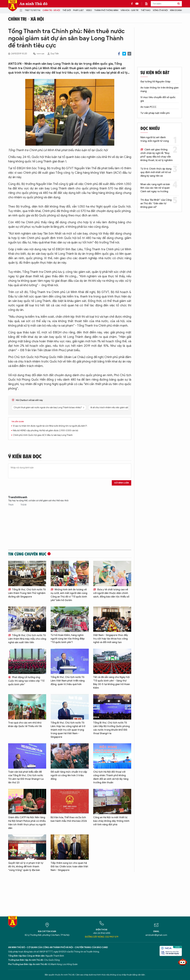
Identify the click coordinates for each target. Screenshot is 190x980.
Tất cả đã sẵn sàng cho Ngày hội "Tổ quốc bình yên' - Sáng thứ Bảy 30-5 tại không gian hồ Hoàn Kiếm (112, 683)
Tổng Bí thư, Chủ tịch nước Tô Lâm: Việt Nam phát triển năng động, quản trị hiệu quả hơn (68, 681)
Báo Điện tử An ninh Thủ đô (13, 6)
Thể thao (146, 10)
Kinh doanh (176, 10)
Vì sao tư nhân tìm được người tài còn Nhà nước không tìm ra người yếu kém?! (50, 426)
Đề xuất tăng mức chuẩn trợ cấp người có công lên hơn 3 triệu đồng (69, 775)
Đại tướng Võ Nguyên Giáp (155, 82)
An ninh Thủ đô (33, 4)
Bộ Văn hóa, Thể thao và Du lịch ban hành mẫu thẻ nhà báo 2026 (69, 819)
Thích (11, 505)
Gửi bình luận (121, 483)
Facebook (119, 54)
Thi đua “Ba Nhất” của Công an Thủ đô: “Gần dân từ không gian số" (156, 204)
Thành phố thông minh (106, 10)
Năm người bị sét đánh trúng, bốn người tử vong (155, 139)
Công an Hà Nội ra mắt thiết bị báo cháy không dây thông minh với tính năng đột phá (111, 821)
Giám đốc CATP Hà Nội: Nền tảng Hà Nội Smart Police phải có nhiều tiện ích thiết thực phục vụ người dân (27, 823)
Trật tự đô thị (33, 10)
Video (89, 10)
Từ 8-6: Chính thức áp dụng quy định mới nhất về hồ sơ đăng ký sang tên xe (156, 172)
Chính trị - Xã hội (51, 10)
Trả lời (23, 505)
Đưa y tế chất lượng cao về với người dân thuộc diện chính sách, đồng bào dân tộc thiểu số (111, 593)
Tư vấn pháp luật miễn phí (155, 113)
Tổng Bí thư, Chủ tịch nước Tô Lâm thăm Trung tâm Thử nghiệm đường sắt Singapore (27, 593)
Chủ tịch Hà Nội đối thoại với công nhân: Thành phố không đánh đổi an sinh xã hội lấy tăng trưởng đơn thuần (111, 777)
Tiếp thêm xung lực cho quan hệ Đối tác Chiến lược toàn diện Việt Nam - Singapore (69, 867)
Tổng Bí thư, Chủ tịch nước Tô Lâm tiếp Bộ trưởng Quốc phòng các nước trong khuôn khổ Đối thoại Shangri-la (111, 728)
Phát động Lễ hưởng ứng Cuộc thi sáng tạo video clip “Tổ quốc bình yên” (26, 681)
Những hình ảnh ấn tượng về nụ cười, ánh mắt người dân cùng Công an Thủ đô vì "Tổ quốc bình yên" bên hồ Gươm (69, 595)
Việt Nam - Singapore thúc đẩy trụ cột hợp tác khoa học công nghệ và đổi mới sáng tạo (111, 639)
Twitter (124, 54)
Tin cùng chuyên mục (27, 554)
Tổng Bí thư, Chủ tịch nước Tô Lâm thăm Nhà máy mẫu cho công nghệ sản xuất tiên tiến (27, 639)
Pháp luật (78, 10)
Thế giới (67, 10)
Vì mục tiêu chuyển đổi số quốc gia (158, 99)
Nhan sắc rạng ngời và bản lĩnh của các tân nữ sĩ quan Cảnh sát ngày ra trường (155, 188)
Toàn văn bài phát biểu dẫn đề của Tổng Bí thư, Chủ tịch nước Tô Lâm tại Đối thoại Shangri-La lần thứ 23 (26, 777)
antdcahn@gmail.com (156, 935)
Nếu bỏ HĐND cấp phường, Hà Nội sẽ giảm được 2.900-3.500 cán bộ (46, 431)
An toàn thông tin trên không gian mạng (159, 90)
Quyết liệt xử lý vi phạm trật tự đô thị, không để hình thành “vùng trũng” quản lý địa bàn (26, 867)
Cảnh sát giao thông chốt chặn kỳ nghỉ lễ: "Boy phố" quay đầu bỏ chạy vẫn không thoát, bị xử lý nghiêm (157, 155)
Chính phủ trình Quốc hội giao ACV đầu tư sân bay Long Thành (43, 435)
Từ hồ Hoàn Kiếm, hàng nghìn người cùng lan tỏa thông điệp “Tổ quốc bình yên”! (68, 639)
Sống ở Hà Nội (160, 10)
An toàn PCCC (148, 107)
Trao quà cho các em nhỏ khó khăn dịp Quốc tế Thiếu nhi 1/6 (25, 725)
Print (129, 54)
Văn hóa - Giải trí (130, 10)
